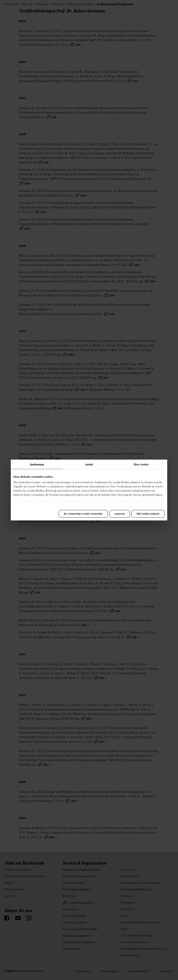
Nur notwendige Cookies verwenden (83, 514)
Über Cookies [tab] (141, 464)
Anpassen (120, 514)
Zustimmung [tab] (37, 464)
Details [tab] (89, 464)
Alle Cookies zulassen (148, 514)
